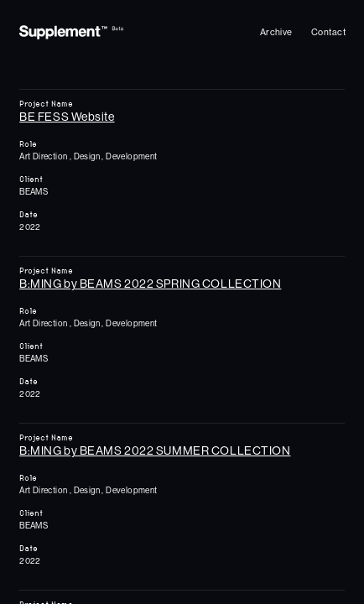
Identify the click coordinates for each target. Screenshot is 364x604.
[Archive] (276, 32)
